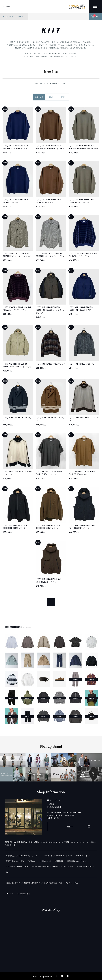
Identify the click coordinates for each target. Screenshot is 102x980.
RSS (7, 894)
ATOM (11, 894)
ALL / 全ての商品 (8, 17)
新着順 (63, 97)
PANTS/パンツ (32, 861)
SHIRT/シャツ (48, 856)
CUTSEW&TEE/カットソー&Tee (15, 861)
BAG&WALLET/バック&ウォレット (63, 866)
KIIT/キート (22, 17)
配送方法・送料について (32, 883)
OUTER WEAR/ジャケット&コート (30, 856)
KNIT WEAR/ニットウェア (64, 856)
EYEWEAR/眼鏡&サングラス (76, 861)
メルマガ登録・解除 (23, 894)
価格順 (51, 97)
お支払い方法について (13, 883)
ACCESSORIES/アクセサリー (40, 866)
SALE (7, 872)
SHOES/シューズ (46, 861)
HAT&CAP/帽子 (59, 861)
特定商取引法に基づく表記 (53, 883)
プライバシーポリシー (73, 883)
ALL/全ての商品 (10, 856)
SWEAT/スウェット (82, 856)
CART (95, 17)
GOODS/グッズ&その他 (84, 866)
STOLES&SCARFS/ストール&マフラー (17, 866)
